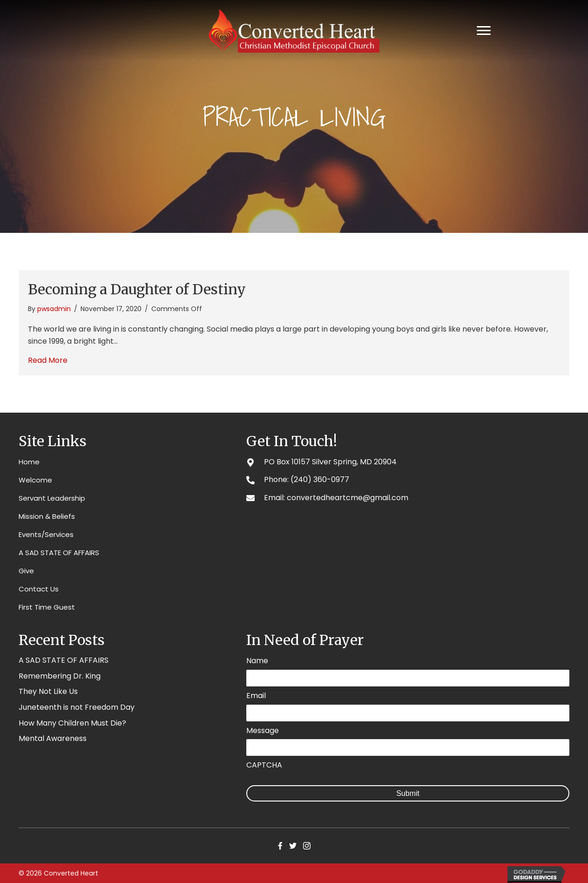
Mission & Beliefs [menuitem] (47, 516)
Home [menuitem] (29, 462)
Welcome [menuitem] (35, 480)
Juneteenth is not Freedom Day (77, 707)
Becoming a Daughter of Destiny (137, 289)
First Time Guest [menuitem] (47, 607)
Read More (48, 360)
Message (263, 730)
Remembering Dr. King (60, 676)
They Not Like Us (48, 691)
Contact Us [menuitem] (39, 589)
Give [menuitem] (26, 571)
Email (256, 696)
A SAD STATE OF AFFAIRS (64, 660)
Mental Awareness (53, 738)
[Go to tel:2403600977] (408, 480)
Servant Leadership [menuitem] (52, 498)
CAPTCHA (264, 764)
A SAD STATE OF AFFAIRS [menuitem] (59, 553)
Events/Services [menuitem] (46, 534)
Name (257, 661)
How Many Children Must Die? (72, 723)
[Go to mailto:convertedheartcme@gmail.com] (408, 497)
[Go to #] (408, 462)
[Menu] (484, 31)
